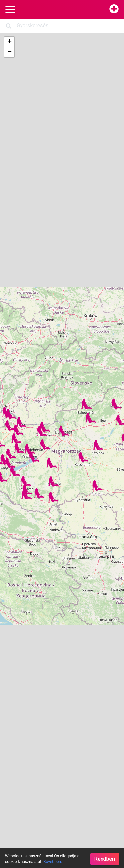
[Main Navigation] (10, 9)
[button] (39, 493)
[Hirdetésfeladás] (114, 9)
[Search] (62, 26)
